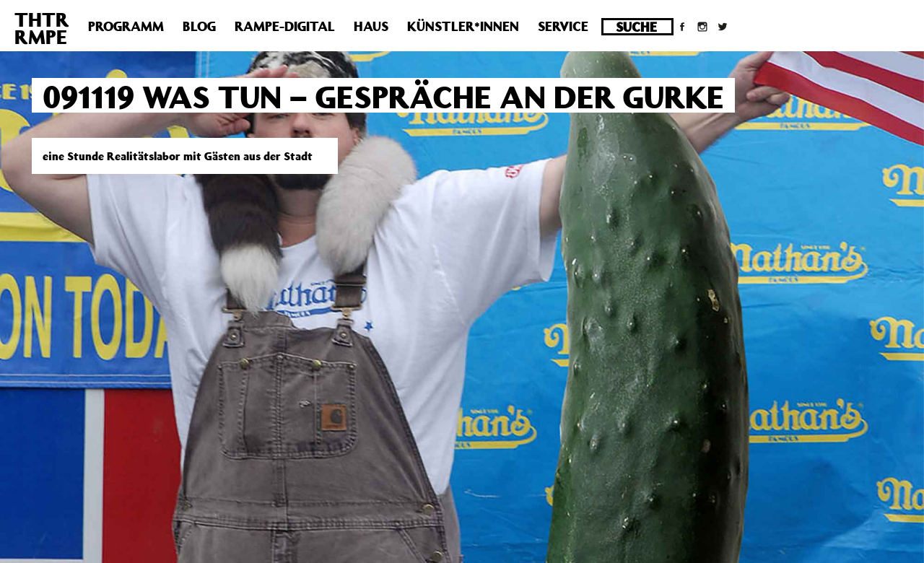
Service (563, 26)
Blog (199, 26)
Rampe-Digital (285, 26)
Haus (371, 26)
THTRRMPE (42, 28)
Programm (126, 26)
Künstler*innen (463, 26)
